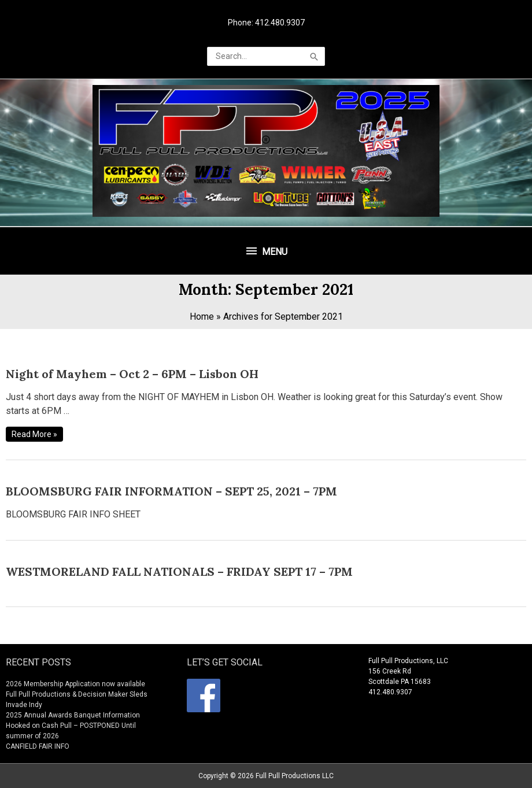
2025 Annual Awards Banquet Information (73, 715)
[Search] (314, 56)
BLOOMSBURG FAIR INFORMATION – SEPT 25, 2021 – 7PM (171, 491)
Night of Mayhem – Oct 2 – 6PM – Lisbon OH (132, 374)
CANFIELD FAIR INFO (38, 746)
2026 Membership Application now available (75, 684)
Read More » (34, 434)
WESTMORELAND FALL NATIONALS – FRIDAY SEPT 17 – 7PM (179, 571)
